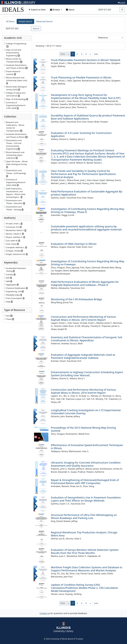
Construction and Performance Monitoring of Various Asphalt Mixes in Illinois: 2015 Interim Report (83, 318)
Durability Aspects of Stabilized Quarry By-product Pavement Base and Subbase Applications (88, 117)
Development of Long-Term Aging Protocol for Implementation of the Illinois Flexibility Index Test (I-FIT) (86, 96)
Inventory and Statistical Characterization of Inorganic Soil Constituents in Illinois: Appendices (87, 339)
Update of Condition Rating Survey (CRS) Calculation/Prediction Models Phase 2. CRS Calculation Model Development (84, 588)
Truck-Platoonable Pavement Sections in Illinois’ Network (86, 60)
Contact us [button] (45, 613)
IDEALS (13, 10)
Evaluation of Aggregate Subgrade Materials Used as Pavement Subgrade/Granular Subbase (83, 356)
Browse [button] (55, 10)
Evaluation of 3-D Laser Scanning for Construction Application (81, 134)
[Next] (90, 54)
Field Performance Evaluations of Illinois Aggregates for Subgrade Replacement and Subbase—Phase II (85, 283)
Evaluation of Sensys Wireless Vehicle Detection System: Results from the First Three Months (85, 551)
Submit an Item (37, 10)
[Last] (96, 54)
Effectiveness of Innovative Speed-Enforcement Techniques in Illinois (87, 447)
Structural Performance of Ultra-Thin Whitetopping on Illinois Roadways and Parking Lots (84, 516)
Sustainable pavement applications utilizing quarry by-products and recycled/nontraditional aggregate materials (86, 228)
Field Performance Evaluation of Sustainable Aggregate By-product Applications (87, 193)
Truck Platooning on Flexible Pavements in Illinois (81, 77)
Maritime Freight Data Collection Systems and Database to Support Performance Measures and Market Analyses (87, 569)
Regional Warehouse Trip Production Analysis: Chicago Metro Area (84, 534)
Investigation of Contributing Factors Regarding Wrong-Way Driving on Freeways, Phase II (88, 210)
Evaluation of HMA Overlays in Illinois (74, 244)
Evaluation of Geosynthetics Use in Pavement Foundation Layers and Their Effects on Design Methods (86, 499)
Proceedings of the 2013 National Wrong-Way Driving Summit (83, 429)
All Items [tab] (10, 21)
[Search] (108, 10)
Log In (122, 3)
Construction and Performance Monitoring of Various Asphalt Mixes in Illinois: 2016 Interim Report (83, 391)
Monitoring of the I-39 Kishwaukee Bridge (76, 299)
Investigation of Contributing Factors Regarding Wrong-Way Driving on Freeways (88, 263)
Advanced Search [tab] (44, 21)
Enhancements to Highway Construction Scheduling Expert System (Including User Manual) (87, 374)
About (70, 10)
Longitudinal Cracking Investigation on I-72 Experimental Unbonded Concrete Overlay (86, 412)
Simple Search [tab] (25, 21)
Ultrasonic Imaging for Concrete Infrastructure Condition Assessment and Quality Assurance (86, 464)
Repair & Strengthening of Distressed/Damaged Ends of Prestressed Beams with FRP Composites (85, 482)
